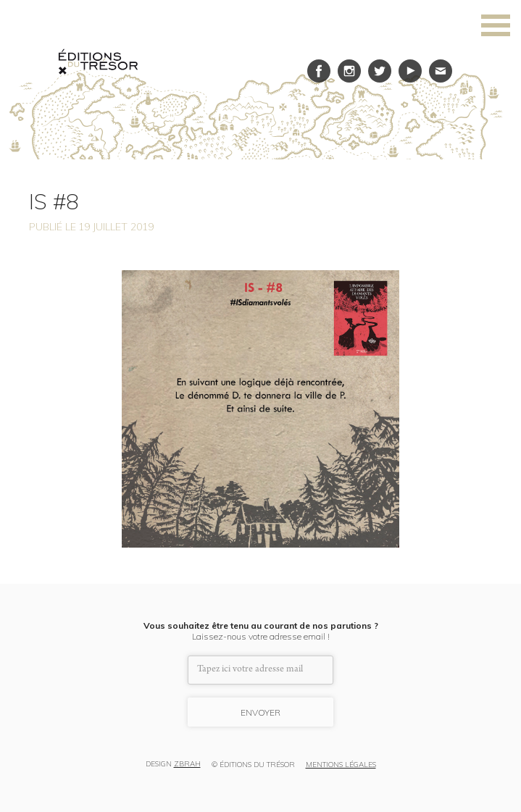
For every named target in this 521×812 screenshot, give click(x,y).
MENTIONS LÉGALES (341, 765)
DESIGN (173, 765)
